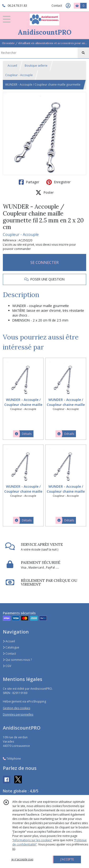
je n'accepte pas (22, 859)
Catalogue (11, 647)
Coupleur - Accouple (19, 75)
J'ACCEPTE (67, 859)
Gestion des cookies (16, 708)
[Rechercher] (83, 53)
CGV (7, 666)
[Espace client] (68, 6)
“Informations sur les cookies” (32, 840)
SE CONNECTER (44, 262)
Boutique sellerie (36, 66)
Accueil (12, 66)
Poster (45, 193)
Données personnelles (18, 714)
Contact (57, 6)
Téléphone (12, 759)
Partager (29, 182)
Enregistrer (58, 182)
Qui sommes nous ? (17, 660)
